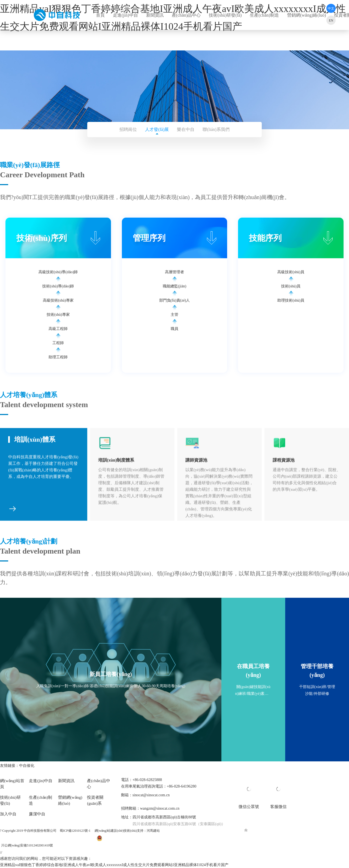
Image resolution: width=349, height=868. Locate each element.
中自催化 (27, 766)
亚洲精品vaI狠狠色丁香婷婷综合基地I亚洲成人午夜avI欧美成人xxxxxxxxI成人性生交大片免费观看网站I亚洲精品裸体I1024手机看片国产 (114, 865)
